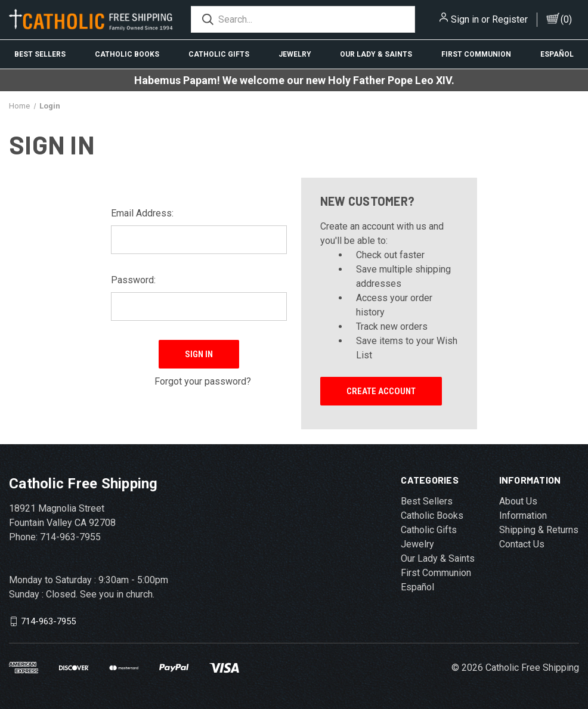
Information (523, 516)
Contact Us (522, 544)
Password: (133, 280)
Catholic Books (127, 54)
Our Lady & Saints (376, 54)
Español (417, 587)
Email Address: (142, 213)
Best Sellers (40, 54)
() (566, 19)
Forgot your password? (203, 375)
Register (510, 19)
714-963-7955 (48, 621)
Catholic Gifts (219, 54)
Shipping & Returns (539, 530)
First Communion (476, 54)
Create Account (381, 391)
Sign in (465, 19)
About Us (518, 501)
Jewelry (295, 54)
